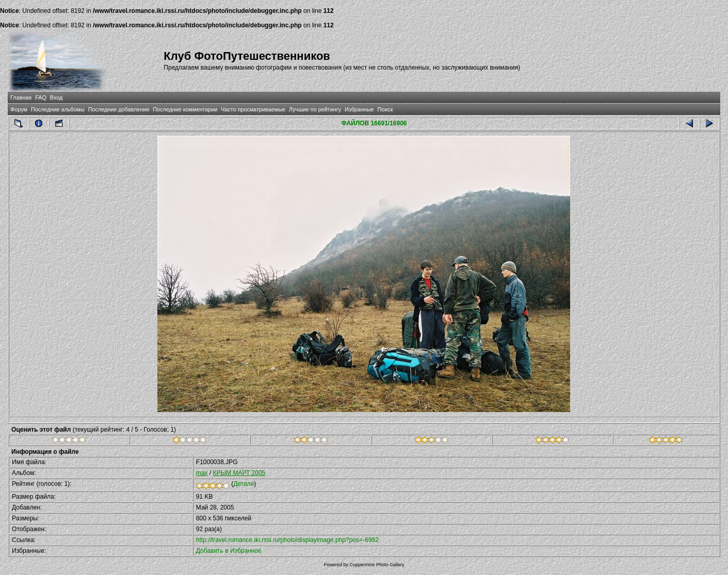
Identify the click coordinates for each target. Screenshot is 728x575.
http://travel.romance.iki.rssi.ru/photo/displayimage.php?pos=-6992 (287, 540)
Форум (19, 109)
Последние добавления (119, 109)
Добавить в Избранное (229, 551)
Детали (244, 484)
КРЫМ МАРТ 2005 (239, 473)
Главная (21, 97)
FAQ (41, 97)
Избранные (359, 109)
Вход (56, 97)
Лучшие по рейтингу (315, 109)
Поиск (385, 109)
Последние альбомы (58, 109)
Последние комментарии (185, 109)
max (202, 473)
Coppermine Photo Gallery (377, 565)
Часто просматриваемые (253, 109)
